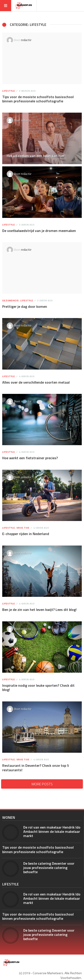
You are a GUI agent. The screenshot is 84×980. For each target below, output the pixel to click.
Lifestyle (9, 91)
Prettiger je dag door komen (25, 306)
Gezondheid (11, 301)
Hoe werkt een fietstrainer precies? (30, 458)
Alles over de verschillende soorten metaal (36, 382)
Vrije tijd (23, 528)
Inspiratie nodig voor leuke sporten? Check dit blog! (38, 687)
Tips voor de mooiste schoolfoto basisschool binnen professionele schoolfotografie (38, 99)
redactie (26, 40)
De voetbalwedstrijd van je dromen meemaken (39, 231)
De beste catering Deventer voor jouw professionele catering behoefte (49, 868)
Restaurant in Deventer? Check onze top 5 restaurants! (36, 768)
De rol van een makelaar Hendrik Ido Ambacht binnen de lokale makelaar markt (52, 831)
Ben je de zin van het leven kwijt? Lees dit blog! (39, 610)
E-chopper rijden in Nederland (26, 534)
